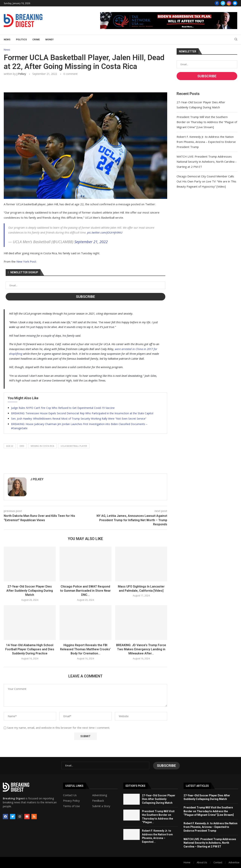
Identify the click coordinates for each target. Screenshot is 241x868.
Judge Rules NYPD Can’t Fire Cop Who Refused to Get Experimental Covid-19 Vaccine (63, 408)
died (22, 446)
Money (50, 40)
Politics (21, 40)
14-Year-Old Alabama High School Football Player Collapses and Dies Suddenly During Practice (30, 649)
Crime (36, 40)
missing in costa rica (42, 446)
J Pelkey (21, 74)
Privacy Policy (71, 801)
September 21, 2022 (91, 242)
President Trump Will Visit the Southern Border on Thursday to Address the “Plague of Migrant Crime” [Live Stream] (207, 122)
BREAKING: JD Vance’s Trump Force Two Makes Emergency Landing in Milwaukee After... (141, 649)
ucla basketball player (74, 446)
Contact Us (70, 795)
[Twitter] (223, 3)
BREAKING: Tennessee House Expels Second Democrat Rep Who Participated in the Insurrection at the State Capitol (82, 413)
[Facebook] (217, 3)
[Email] (235, 3)
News (7, 40)
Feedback (98, 801)
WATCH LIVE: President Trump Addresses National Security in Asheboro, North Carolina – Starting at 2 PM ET (207, 162)
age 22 (10, 446)
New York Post (26, 262)
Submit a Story (101, 806)
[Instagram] (229, 3)
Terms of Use (71, 806)
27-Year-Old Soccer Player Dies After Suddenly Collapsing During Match (30, 591)
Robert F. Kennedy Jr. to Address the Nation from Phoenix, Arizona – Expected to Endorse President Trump (206, 142)
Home (187, 862)
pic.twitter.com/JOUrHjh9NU (105, 232)
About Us (202, 862)
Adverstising (100, 795)
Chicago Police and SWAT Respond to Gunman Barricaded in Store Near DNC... (85, 591)
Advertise (234, 862)
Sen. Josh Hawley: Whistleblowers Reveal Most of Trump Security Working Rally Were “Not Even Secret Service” (79, 419)
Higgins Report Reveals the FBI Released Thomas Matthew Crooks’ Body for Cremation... (85, 649)
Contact (218, 862)
